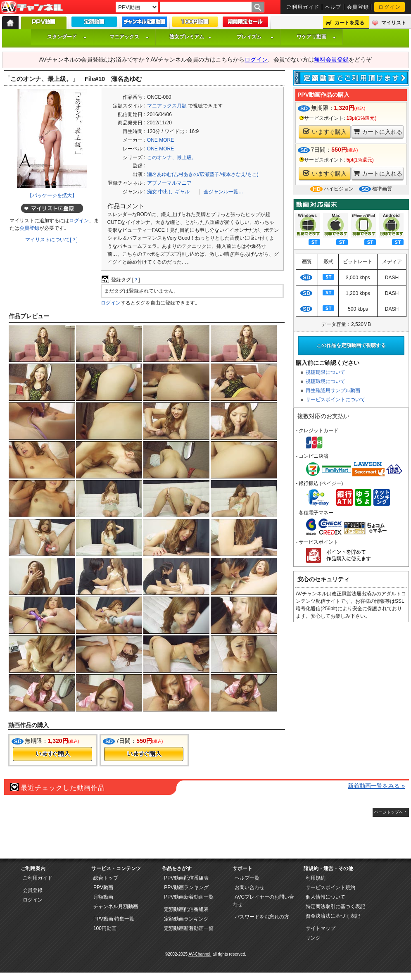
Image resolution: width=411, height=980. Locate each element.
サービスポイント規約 (330, 887)
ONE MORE (160, 140)
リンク (313, 938)
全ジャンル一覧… (223, 192)
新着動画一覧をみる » (376, 786)
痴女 (152, 192)
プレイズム (255, 37)
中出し (166, 192)
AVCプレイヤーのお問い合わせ (263, 901)
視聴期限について (325, 372)
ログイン (390, 7)
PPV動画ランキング (186, 887)
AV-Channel (32, 7)
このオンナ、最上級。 (172, 157)
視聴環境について (325, 381)
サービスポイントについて (335, 400)
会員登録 (358, 7)
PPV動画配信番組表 (186, 878)
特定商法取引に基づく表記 (335, 906)
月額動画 (103, 897)
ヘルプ (333, 7)
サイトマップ (321, 928)
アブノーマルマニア (169, 183)
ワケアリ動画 (316, 37)
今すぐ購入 (52, 754)
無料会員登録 (331, 59)
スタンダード (67, 37)
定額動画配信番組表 (186, 909)
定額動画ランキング (186, 919)
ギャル (182, 192)
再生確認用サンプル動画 (333, 390)
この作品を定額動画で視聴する (351, 345)
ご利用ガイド (303, 7)
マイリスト (394, 23)
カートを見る (349, 23)
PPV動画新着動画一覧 (189, 897)
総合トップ (106, 878)
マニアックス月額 (167, 106)
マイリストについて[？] (51, 240)
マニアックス (129, 37)
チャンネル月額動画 (116, 906)
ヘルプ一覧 (247, 878)
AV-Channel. (200, 954)
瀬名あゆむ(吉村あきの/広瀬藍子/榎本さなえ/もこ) (203, 174)
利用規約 (316, 878)
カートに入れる (378, 132)
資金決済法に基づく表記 (333, 916)
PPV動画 (103, 887)
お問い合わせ (249, 887)
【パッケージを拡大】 (52, 195)
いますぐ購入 (325, 132)
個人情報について (325, 897)
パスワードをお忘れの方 (262, 917)
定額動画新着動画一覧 (189, 928)
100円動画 (105, 928)
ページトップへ (389, 812)
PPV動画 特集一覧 (114, 919)
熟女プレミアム (190, 37)
